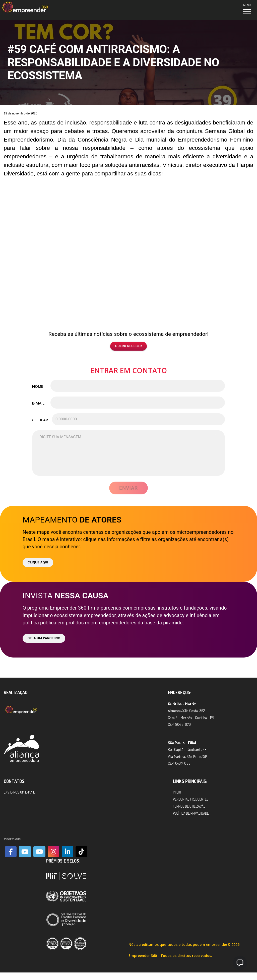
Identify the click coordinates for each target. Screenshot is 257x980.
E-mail (38, 403)
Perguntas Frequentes (191, 799)
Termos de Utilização (189, 806)
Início (177, 792)
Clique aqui (38, 563)
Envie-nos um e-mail (19, 792)
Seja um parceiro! (44, 638)
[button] (240, 963)
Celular (40, 420)
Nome (38, 386)
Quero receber (129, 346)
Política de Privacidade (191, 813)
